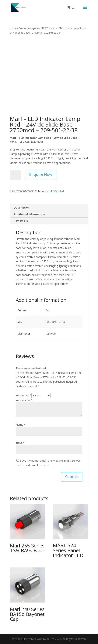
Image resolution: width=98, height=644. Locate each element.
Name (21, 425)
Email (20, 443)
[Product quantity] (16, 175)
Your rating (24, 395)
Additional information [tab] (29, 214)
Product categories (29, 28)
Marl (61, 191)
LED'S (45, 28)
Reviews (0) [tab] (22, 221)
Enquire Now (41, 174)
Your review (24, 400)
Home (13, 28)
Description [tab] (22, 208)
